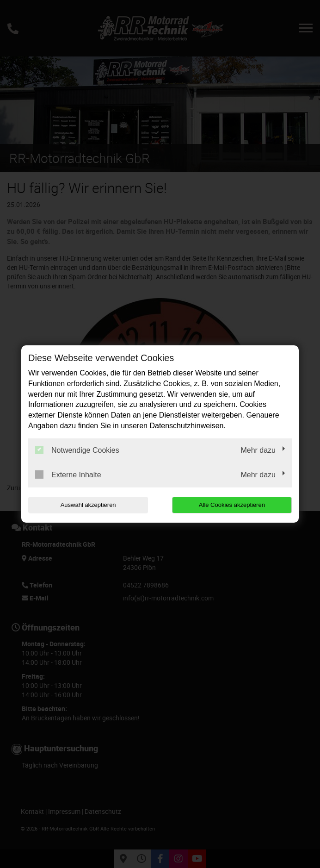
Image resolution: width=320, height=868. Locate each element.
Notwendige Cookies (77, 450)
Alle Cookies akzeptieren (232, 505)
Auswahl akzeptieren (87, 505)
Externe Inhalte (68, 475)
